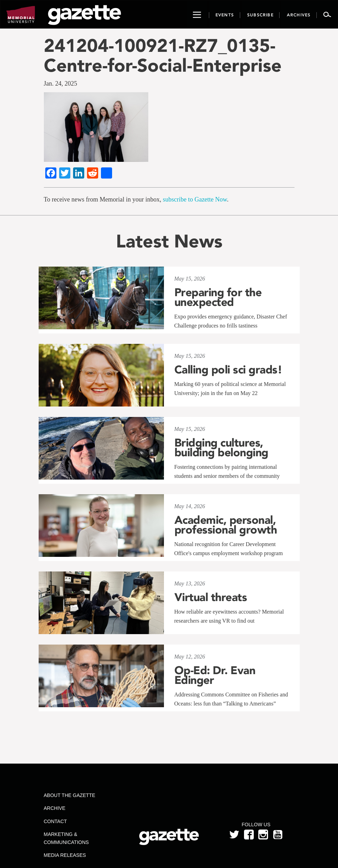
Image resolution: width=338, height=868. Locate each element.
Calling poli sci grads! (228, 370)
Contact (56, 821)
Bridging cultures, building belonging (221, 448)
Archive (55, 808)
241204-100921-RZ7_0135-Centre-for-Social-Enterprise (163, 55)
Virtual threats (211, 597)
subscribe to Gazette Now (195, 199)
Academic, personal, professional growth (226, 525)
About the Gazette (70, 795)
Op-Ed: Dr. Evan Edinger (215, 675)
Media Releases (65, 855)
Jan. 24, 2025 (61, 84)
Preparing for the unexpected (218, 297)
